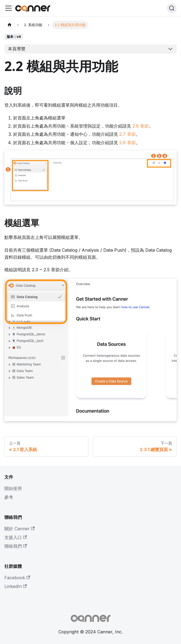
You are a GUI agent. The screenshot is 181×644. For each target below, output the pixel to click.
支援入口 (16, 537)
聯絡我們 (16, 546)
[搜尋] (172, 8)
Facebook (17, 578)
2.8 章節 (141, 126)
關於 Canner (19, 529)
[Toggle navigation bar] (8, 8)
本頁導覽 (17, 49)
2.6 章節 (128, 143)
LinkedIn (16, 586)
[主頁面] (10, 25)
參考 (9, 497)
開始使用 (13, 488)
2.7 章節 (128, 134)
